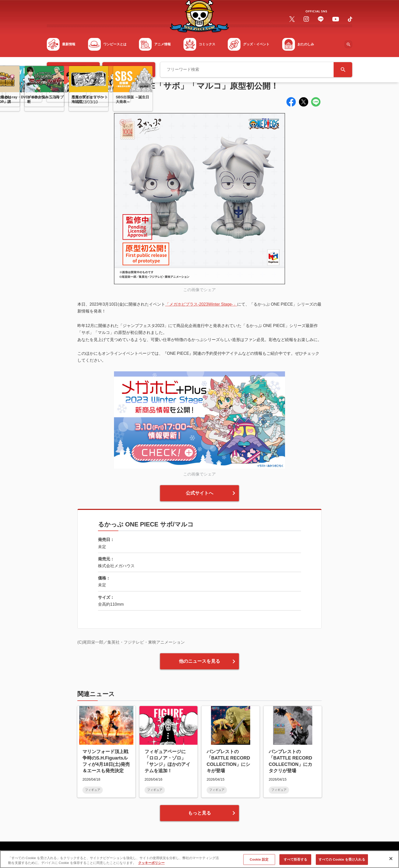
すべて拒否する (295, 862)
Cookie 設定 (259, 862)
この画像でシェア (199, 290)
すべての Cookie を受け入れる (342, 862)
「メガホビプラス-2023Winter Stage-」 (201, 304)
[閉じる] (391, 861)
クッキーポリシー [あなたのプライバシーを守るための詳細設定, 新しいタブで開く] (151, 866)
